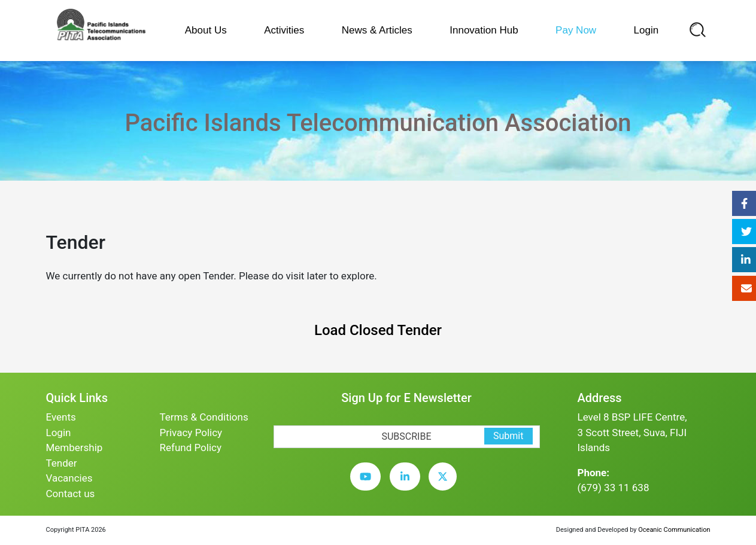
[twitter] (446, 485)
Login (646, 30)
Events (61, 417)
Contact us (71, 494)
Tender (62, 463)
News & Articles (377, 30)
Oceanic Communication (674, 530)
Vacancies (69, 478)
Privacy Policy (191, 433)
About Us (206, 30)
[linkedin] (408, 485)
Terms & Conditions (204, 417)
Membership (75, 447)
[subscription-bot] (274, 417)
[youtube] (368, 485)
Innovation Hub (484, 30)
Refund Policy (191, 447)
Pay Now (576, 30)
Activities (284, 30)
